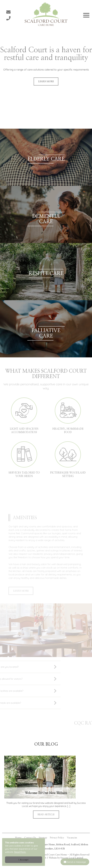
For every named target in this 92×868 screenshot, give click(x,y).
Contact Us (30, 838)
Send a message (75, 862)
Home (18, 838)
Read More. (20, 852)
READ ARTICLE (46, 815)
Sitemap (43, 838)
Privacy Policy (57, 838)
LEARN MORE (46, 81)
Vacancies (72, 838)
